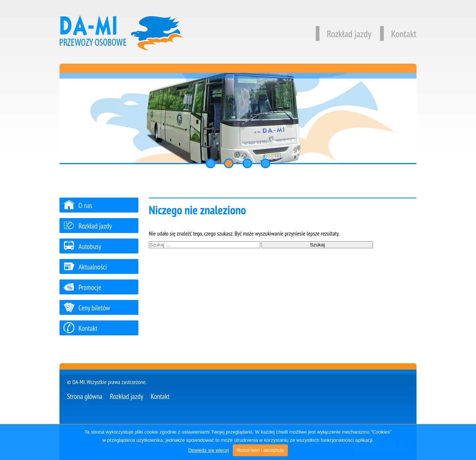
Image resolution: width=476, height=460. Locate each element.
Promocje (82, 287)
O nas (78, 205)
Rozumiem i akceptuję (260, 450)
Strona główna (85, 396)
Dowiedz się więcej (209, 450)
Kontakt (398, 34)
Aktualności (85, 267)
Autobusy (82, 246)
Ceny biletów (87, 308)
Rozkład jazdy (344, 34)
